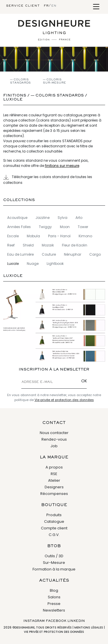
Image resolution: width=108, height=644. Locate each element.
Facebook (56, 621)
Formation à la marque (54, 569)
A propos (54, 467)
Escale (13, 236)
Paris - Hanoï (59, 236)
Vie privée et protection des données (64, 400)
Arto (79, 218)
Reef (11, 245)
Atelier (54, 480)
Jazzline (42, 218)
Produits (54, 515)
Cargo (95, 254)
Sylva (62, 218)
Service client (23, 6)
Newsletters (54, 610)
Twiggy (45, 227)
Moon (65, 227)
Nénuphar (73, 254)
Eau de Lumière (20, 254)
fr (46, 6)
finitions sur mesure (62, 166)
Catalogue (54, 521)
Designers (54, 487)
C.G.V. (54, 535)
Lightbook (55, 264)
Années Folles (19, 227)
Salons (54, 597)
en (54, 6)
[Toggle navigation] (96, 7)
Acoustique (17, 218)
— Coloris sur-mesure (54, 81)
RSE (54, 474)
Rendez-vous (54, 439)
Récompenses (54, 494)
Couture (49, 254)
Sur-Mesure (54, 563)
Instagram (34, 621)
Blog (54, 590)
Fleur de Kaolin (75, 245)
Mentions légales (89, 627)
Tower (83, 227)
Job (54, 446)
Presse (54, 604)
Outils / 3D (54, 556)
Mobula (33, 236)
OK (84, 381)
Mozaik (48, 245)
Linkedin (76, 621)
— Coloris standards (20, 81)
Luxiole (13, 100)
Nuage (33, 264)
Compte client (54, 528)
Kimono (85, 236)
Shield (28, 245)
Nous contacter (54, 433)
